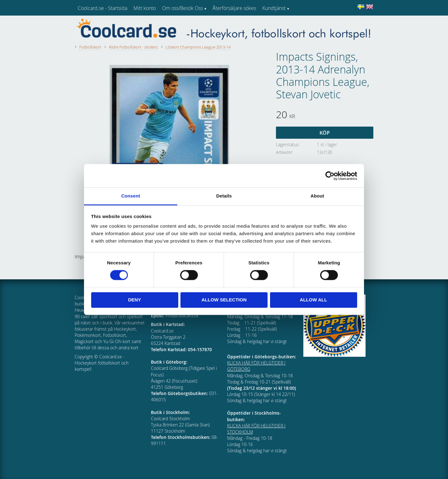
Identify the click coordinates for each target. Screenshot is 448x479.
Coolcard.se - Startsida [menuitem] (103, 8)
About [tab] (317, 196)
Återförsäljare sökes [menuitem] (234, 8)
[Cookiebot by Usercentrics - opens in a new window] (330, 176)
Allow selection (224, 300)
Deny (135, 300)
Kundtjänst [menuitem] (274, 8)
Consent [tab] (131, 196)
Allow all (314, 300)
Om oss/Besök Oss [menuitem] (182, 8)
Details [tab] (224, 196)
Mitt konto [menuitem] (145, 8)
